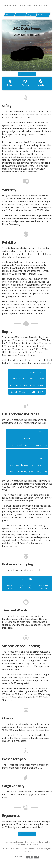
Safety (10, 83)
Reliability (41, 83)
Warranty (25, 83)
